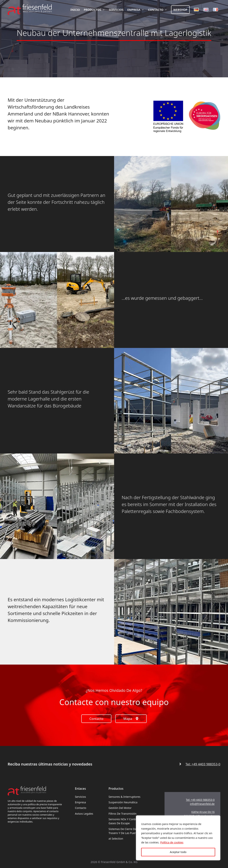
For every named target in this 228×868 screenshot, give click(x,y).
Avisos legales (84, 814)
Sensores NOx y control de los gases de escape (128, 821)
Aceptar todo (178, 852)
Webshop (180, 10)
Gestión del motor (120, 808)
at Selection (116, 839)
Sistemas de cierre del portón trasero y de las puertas (127, 831)
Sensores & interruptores (124, 797)
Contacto (159, 10)
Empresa (137, 10)
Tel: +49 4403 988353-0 (203, 764)
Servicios (116, 10)
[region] (178, 838)
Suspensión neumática (123, 802)
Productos (95, 10)
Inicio (75, 10)
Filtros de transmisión (123, 814)
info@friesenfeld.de (202, 804)
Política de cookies (172, 842)
